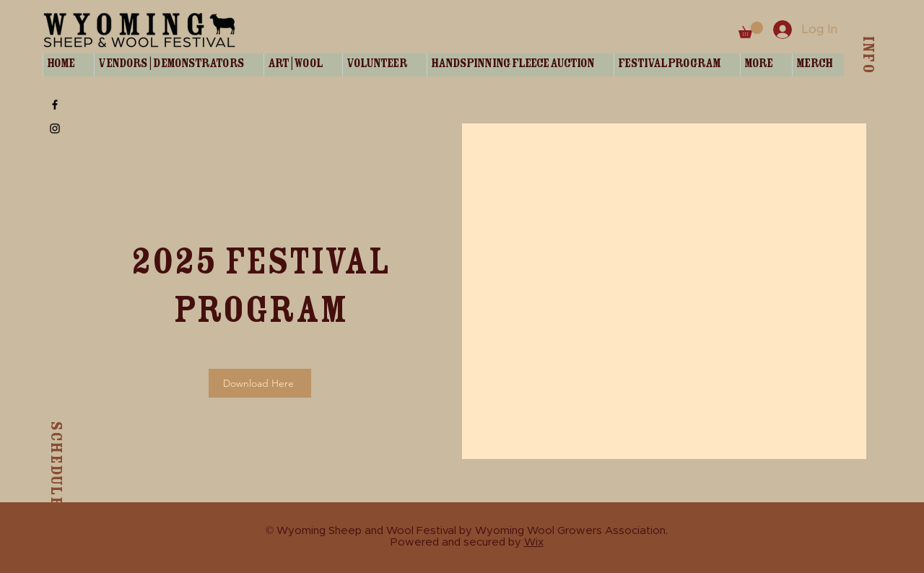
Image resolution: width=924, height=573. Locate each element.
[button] (751, 30)
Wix (534, 542)
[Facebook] (55, 105)
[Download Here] (260, 383)
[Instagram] (55, 128)
